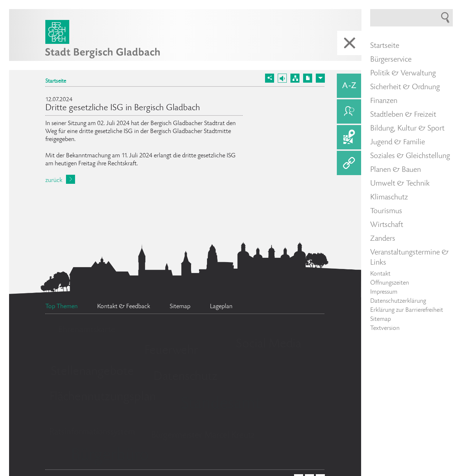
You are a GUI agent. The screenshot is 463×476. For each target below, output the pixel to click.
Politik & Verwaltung (403, 74)
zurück (54, 181)
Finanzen (384, 101)
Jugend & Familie (398, 142)
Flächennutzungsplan (103, 397)
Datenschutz (185, 377)
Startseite (56, 82)
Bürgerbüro (110, 456)
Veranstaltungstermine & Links (410, 258)
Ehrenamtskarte (87, 330)
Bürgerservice (391, 60)
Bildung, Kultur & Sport (407, 129)
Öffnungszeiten (390, 283)
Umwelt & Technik (400, 184)
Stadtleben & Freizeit (403, 115)
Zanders (383, 239)
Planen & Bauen (396, 170)
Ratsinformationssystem (92, 432)
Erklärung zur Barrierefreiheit (407, 310)
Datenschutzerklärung (398, 301)
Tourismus (386, 211)
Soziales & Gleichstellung (410, 156)
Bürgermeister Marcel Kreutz (203, 436)
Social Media (268, 344)
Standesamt (221, 405)
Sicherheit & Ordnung (405, 87)
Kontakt (380, 274)
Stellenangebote (92, 372)
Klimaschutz (389, 198)
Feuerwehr (171, 351)
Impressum (384, 292)
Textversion (385, 328)
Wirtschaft (387, 225)
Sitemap (381, 319)
